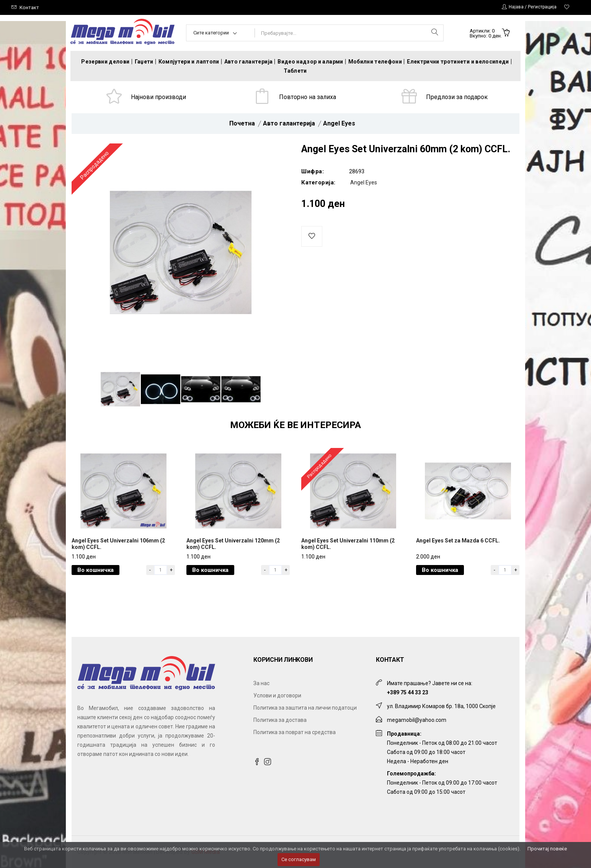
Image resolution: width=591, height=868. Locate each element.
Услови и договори (277, 695)
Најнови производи (158, 97)
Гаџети (144, 62)
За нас (261, 683)
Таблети (295, 71)
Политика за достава (280, 720)
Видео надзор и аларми (310, 62)
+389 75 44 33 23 (408, 692)
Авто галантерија (249, 62)
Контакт (29, 7)
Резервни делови (105, 62)
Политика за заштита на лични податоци (305, 708)
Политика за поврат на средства (295, 732)
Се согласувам (299, 859)
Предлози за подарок (457, 97)
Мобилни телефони (375, 62)
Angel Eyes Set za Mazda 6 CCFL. (458, 541)
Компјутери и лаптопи (189, 62)
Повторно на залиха (308, 97)
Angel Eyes (339, 123)
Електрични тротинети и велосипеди (458, 62)
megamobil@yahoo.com (417, 720)
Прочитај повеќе (547, 849)
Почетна (242, 123)
